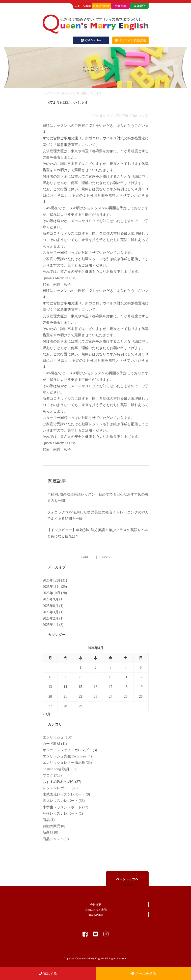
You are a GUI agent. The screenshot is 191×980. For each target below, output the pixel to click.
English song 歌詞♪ (57, 769)
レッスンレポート (57, 788)
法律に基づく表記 (96, 910)
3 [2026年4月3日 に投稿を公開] (111, 668)
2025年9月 (51, 599)
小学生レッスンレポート (62, 807)
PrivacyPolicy (95, 915)
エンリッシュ (53, 737)
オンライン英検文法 (130, 40)
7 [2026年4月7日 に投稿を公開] (65, 677)
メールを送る (143, 974)
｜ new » (103, 557)
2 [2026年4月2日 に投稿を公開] (95, 668)
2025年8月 (51, 606)
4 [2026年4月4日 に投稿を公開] (126, 668)
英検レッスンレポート (60, 814)
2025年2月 (51, 618)
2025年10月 (52, 593)
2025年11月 (52, 587)
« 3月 (47, 714)
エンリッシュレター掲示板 (64, 763)
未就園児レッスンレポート (64, 794)
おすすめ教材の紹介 (59, 782)
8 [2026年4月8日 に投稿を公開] (80, 677)
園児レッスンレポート (60, 801)
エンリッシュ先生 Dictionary (65, 756)
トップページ (51, 93)
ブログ (48, 775)
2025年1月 (51, 625)
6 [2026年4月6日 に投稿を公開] (50, 677)
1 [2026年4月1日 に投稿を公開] (80, 668)
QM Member (91, 40)
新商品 (48, 832)
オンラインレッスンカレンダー (67, 750)
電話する (48, 974)
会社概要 (96, 905)
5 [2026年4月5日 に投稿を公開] (141, 668)
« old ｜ (88, 557)
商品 (46, 820)
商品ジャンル (53, 839)
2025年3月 (51, 612)
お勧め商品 (51, 826)
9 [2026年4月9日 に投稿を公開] (95, 677)
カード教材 (51, 744)
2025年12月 (52, 580)
